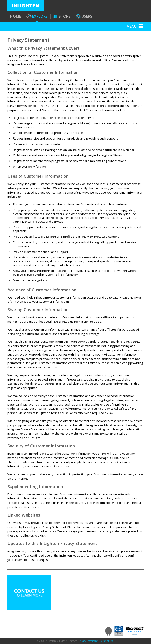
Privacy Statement (88, 641)
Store (65, 16)
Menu (132, 26)
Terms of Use (107, 641)
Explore (40, 16)
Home (16, 16)
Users (87, 16)
